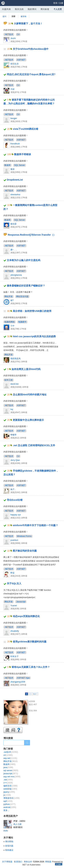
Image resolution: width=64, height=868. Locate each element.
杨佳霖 (13, 224)
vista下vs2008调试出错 (26, 129)
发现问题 (9, 846)
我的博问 (32, 9)
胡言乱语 (15, 64)
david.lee (15, 384)
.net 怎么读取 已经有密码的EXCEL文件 (34, 445)
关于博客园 (7, 862)
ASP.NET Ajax (23, 678)
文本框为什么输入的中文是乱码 (24, 260)
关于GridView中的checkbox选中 (31, 49)
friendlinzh (15, 144)
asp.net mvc (12, 777)
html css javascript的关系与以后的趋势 (34, 336)
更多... (6, 810)
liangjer (14, 118)
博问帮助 (9, 842)
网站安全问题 (22, 296)
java (8, 767)
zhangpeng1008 (18, 682)
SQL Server (19, 165)
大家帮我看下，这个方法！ (28, 24)
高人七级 (17, 824)
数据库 (8, 165)
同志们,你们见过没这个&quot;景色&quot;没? (31, 74)
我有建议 (9, 850)
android (10, 807)
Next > (35, 694)
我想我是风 (16, 359)
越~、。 (14, 250)
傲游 (12, 169)
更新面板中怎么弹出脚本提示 (28, 420)
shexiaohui (15, 195)
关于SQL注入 (14, 583)
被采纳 (23, 16)
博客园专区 (12, 798)
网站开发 (9, 296)
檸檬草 (13, 435)
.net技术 (11, 752)
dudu (6, 831)
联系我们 (18, 862)
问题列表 (6, 9)
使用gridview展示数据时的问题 (30, 642)
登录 (55, 3)
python (9, 804)
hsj (12, 409)
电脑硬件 (22, 322)
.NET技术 (9, 34)
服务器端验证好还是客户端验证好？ (26, 286)
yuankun (14, 540)
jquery (9, 792)
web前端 (10, 789)
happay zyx (16, 515)
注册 (61, 3)
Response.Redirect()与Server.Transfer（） (32, 235)
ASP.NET (21, 60)
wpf (8, 801)
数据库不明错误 (23, 154)
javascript (11, 774)
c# (8, 755)
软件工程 (9, 380)
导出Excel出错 (15, 500)
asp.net (10, 758)
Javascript (21, 602)
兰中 (12, 326)
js (7, 795)
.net (8, 780)
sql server (11, 770)
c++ (8, 783)
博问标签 (45, 9)
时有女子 (15, 656)
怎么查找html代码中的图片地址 (30, 395)
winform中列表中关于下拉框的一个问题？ (35, 525)
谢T (12, 300)
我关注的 (19, 9)
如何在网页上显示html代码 (26, 369)
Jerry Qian (15, 460)
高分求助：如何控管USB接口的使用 (32, 311)
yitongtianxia (16, 275)
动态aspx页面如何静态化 (26, 616)
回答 (13, 16)
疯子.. (13, 489)
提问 (4, 16)
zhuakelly (15, 631)
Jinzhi (13, 38)
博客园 (48, 862)
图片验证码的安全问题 (25, 551)
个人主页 (58, 9)
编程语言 (10, 786)
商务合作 (28, 862)
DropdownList (15, 180)
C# (18, 34)
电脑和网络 (10, 322)
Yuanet (14, 606)
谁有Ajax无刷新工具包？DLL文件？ (31, 667)
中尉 (12, 89)
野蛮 (12, 573)
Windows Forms (24, 536)
